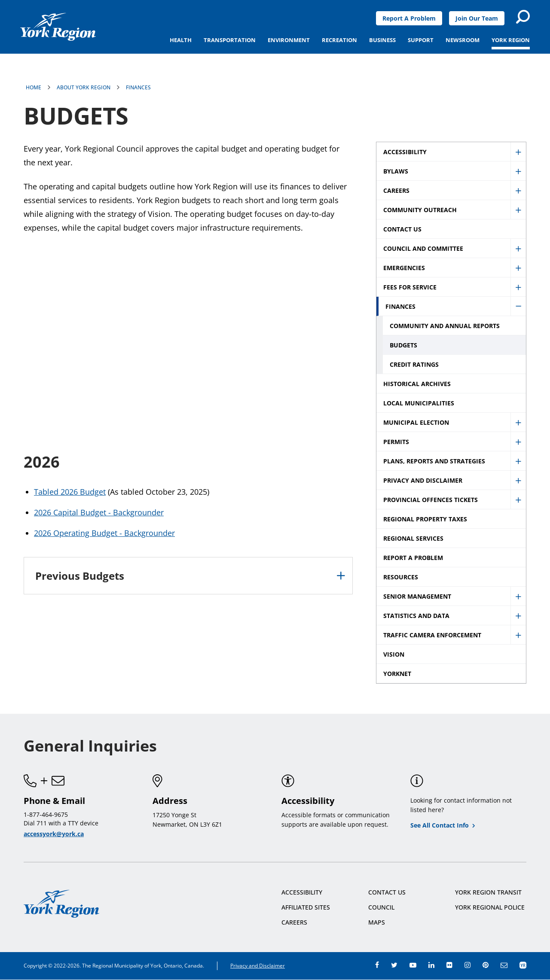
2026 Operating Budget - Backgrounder (104, 533)
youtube (413, 965)
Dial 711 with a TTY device (61, 823)
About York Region (84, 87)
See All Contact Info (440, 825)
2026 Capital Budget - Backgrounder (99, 512)
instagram (467, 965)
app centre (523, 965)
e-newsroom (504, 965)
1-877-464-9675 (46, 814)
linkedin (431, 965)
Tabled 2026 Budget (70, 492)
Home (34, 87)
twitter (394, 965)
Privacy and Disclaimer (258, 966)
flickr (449, 965)
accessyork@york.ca (54, 834)
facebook (377, 965)
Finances (138, 87)
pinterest (486, 965)
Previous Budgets (80, 576)
